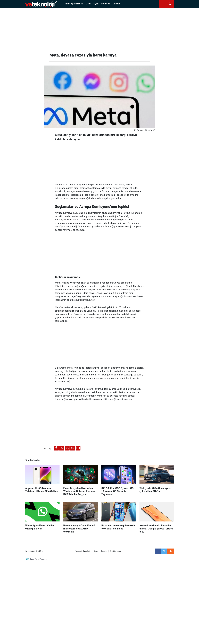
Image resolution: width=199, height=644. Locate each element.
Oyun (96, 4)
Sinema (116, 4)
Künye (96, 551)
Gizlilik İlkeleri (116, 551)
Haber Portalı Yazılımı (38, 559)
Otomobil (105, 4)
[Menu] (163, 4)
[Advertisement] (99, 29)
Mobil (88, 4)
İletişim (104, 551)
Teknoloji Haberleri (74, 4)
